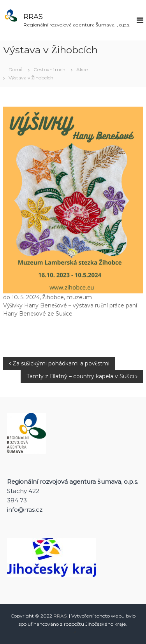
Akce (82, 69)
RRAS (33, 17)
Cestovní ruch (49, 69)
